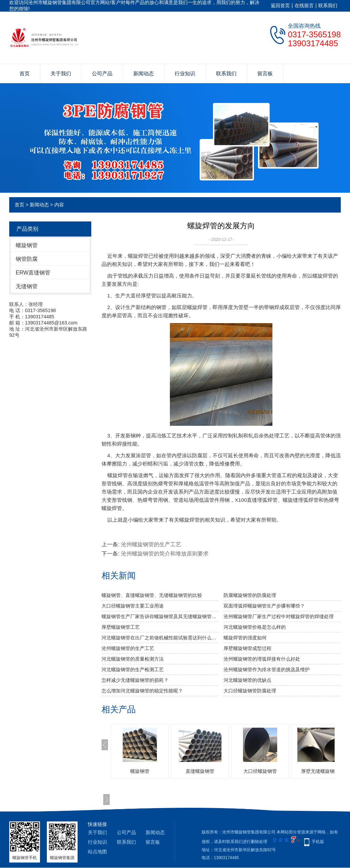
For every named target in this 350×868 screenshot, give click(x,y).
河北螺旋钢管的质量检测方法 (133, 659)
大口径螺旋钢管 (260, 771)
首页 (25, 73)
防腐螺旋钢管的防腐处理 (250, 595)
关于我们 (61, 73)
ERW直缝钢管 (33, 273)
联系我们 (328, 5)
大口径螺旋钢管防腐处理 (250, 691)
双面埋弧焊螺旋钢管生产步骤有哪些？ (264, 606)
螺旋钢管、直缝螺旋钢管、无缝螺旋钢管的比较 (152, 595)
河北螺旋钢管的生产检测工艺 (133, 669)
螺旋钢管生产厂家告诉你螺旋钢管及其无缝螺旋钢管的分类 (160, 616)
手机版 (318, 842)
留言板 (265, 73)
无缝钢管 (27, 286)
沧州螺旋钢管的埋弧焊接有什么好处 (262, 659)
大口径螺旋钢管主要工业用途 (133, 606)
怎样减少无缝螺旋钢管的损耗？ (135, 680)
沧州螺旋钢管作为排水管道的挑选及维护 (267, 669)
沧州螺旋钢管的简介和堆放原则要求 (165, 554)
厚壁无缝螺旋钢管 (320, 771)
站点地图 (97, 852)
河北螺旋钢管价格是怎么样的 (255, 627)
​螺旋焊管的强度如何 (245, 638)
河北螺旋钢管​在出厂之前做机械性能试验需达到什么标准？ (160, 638)
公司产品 (102, 73)
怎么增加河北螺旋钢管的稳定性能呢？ (142, 691)
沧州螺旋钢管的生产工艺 (151, 544)
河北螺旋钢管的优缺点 (247, 680)
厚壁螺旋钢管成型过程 (247, 648)
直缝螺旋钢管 (200, 771)
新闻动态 (144, 73)
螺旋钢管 (27, 245)
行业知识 (185, 73)
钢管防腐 (27, 259)
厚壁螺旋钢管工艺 (121, 627)
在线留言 (304, 5)
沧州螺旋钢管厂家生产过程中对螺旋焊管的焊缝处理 (279, 616)
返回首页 (280, 5)
